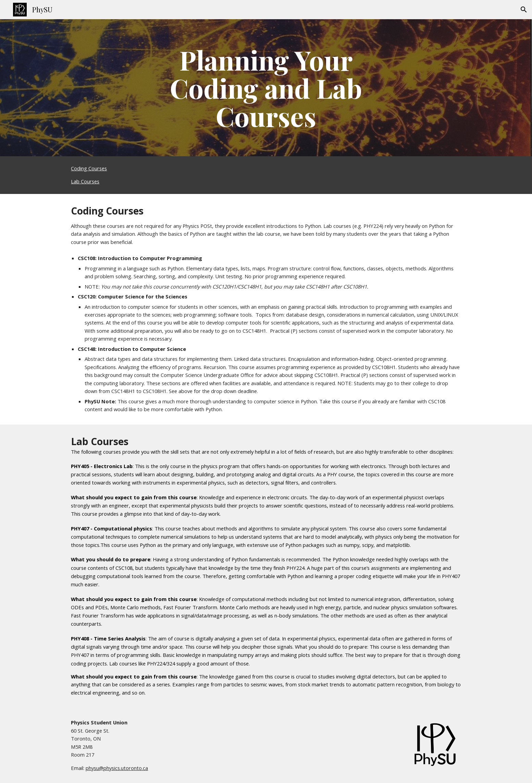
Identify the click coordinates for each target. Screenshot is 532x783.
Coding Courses (89, 168)
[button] (524, 10)
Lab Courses (85, 181)
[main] (266, 88)
